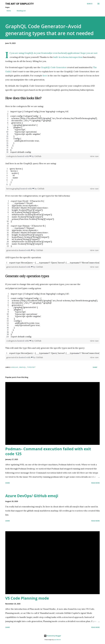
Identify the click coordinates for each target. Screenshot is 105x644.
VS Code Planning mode (27, 598)
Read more (96, 483)
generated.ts (13, 250)
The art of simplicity (19, 4)
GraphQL (23, 367)
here (45, 76)
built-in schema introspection (68, 57)
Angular (15, 367)
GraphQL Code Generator (54, 67)
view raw (94, 156)
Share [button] (95, 367)
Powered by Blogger (52, 636)
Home (7, 11)
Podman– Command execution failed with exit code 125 (48, 451)
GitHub (38, 156)
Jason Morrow (57, 639)
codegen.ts (12, 156)
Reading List (20, 11)
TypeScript (31, 367)
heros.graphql (13, 189)
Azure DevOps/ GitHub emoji (32, 496)
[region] (52, 132)
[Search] (90, 4)
